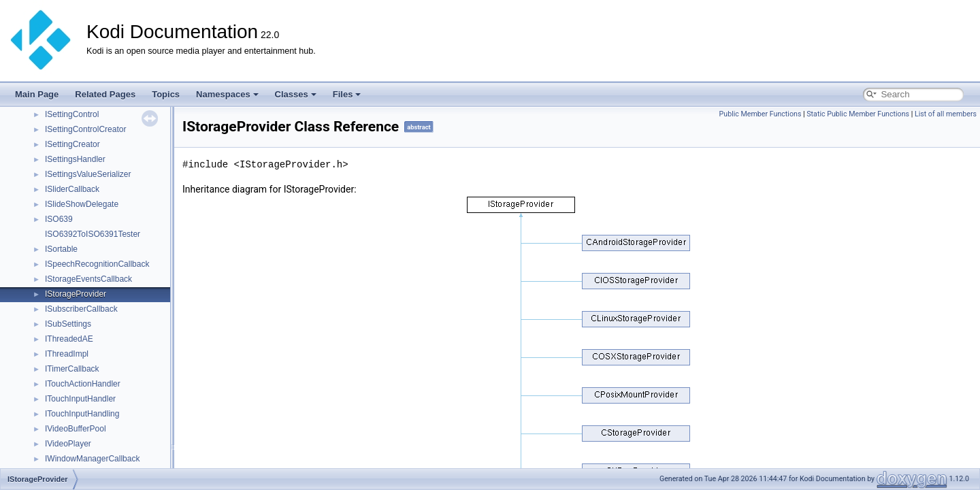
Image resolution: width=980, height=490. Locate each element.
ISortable (61, 249)
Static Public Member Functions (858, 114)
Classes (296, 94)
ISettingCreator (72, 144)
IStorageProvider (76, 294)
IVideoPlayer (68, 444)
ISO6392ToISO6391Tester (93, 234)
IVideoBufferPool (76, 429)
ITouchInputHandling (82, 414)
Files (347, 94)
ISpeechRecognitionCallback (97, 264)
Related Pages (105, 94)
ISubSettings (68, 324)
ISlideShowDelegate (82, 204)
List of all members (946, 114)
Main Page (37, 94)
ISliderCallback (72, 189)
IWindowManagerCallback (92, 459)
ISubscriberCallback (81, 309)
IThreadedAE (69, 339)
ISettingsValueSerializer (88, 174)
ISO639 (59, 219)
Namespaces (227, 94)
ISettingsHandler (75, 159)
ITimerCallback (72, 369)
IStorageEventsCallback (88, 279)
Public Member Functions (761, 114)
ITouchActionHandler (83, 384)
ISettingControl (72, 114)
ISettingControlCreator (85, 129)
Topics (166, 94)
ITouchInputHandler (80, 399)
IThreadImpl (67, 354)
